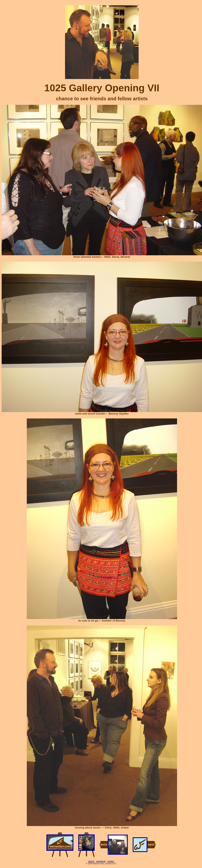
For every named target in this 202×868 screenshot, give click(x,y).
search (91, 861)
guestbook (101, 861)
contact (111, 861)
